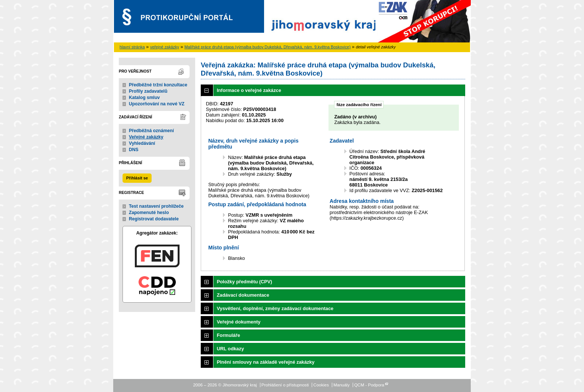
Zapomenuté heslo (149, 213)
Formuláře (228, 335)
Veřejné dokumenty (239, 322)
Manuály (342, 385)
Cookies (321, 385)
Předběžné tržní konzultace (158, 85)
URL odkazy (230, 349)
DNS (134, 150)
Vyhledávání (142, 143)
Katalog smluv (144, 98)
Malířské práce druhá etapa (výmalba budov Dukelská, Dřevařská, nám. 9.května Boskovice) (267, 47)
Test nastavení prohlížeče (156, 206)
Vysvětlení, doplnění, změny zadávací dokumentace (275, 308)
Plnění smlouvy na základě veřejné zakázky (266, 362)
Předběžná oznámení (151, 131)
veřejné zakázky (165, 47)
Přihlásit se (137, 178)
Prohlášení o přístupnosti (285, 385)
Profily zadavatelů (148, 91)
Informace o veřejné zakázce (249, 90)
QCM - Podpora (369, 385)
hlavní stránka (132, 47)
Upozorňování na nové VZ (157, 104)
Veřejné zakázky (146, 137)
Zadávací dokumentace (243, 295)
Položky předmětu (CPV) (245, 282)
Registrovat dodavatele (154, 219)
